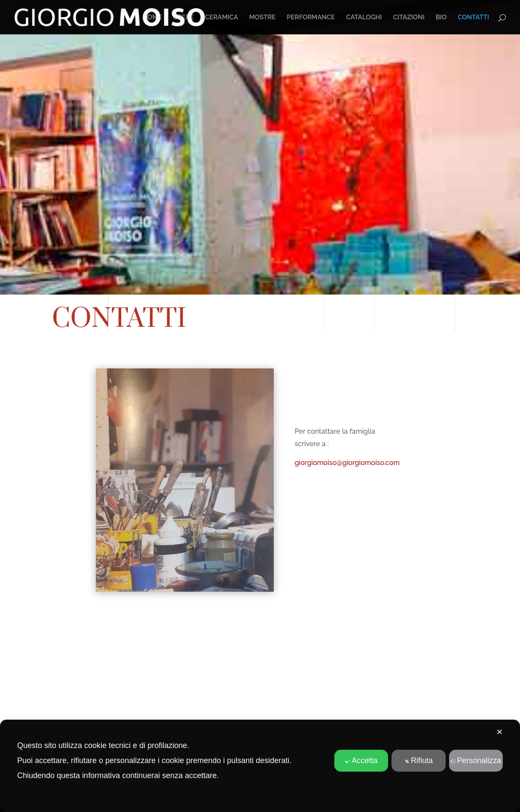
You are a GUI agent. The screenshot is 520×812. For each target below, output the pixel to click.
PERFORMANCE (311, 18)
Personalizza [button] (476, 760)
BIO (441, 18)
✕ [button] (500, 732)
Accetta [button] (361, 760)
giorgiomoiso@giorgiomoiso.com (347, 463)
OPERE (183, 18)
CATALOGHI (364, 18)
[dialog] (260, 766)
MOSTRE (263, 18)
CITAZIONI (409, 18)
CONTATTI (473, 18)
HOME (152, 18)
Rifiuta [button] (419, 760)
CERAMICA (222, 18)
